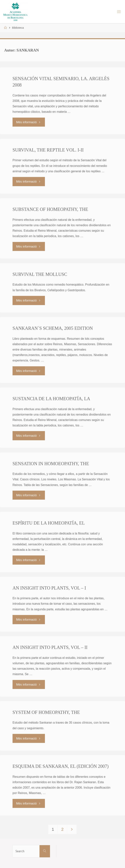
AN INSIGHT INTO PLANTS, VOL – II (50, 647)
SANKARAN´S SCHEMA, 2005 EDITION (53, 328)
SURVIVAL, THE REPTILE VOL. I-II (48, 150)
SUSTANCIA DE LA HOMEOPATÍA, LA (51, 399)
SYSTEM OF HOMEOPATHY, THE (46, 712)
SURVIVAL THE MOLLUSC (40, 274)
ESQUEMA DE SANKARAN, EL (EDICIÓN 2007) (61, 766)
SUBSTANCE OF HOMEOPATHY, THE (50, 209)
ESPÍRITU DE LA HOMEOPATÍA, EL (49, 523)
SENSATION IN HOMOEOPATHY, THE (51, 464)
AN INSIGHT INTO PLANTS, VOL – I (49, 588)
